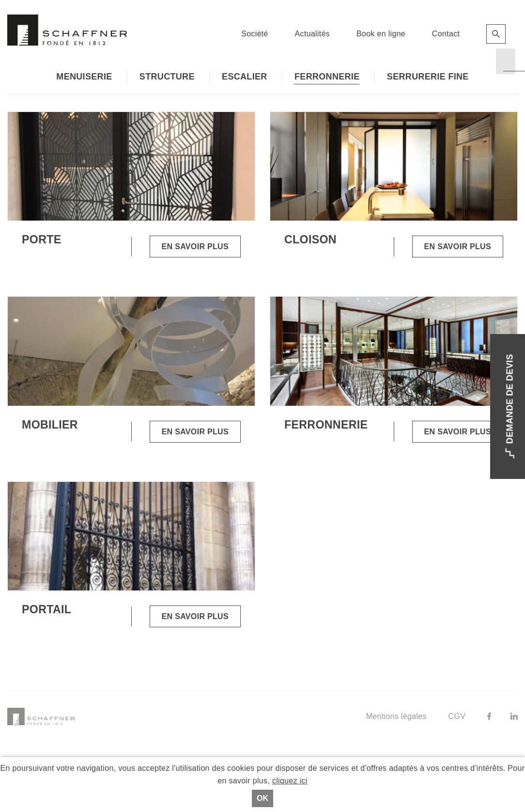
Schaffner (67, 30)
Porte (41, 239)
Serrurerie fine (428, 77)
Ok (262, 798)
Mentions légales (396, 716)
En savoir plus (195, 247)
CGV (457, 716)
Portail (46, 609)
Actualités (313, 34)
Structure (167, 77)
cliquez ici (290, 781)
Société (255, 34)
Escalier (245, 77)
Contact (446, 34)
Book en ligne (381, 34)
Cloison (310, 239)
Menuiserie (84, 77)
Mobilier (50, 425)
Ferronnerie (327, 77)
